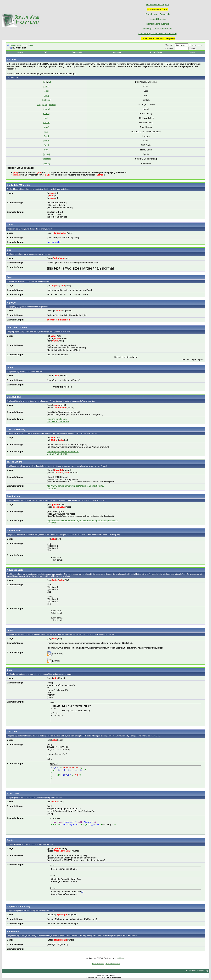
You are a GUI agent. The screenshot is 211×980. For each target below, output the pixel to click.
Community (78, 52)
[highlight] (46, 100)
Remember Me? (197, 45)
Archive (200, 971)
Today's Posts (156, 52)
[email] (46, 114)
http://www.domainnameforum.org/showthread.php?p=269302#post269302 (83, 520)
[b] (43, 82)
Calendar (117, 52)
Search (192, 52)
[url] (46, 118)
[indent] (46, 109)
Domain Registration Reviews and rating (158, 34)
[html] (46, 150)
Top (207, 971)
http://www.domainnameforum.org (63, 451)
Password (169, 48)
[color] (46, 86)
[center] (52, 104)
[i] (46, 82)
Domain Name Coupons (158, 4)
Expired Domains (158, 19)
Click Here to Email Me (58, 421)
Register (21, 52)
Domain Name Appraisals (158, 14)
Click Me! (51, 488)
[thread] (46, 123)
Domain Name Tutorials (158, 24)
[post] (46, 127)
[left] (39, 104)
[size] (46, 91)
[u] (50, 82)
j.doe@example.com (57, 419)
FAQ (31, 45)
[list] (46, 132)
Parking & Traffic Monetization (158, 29)
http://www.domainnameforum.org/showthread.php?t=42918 (76, 486)
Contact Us (191, 971)
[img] (46, 136)
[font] (46, 95)
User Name (170, 45)
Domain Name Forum (19, 45)
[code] (46, 141)
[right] (45, 104)
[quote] (46, 154)
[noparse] (46, 159)
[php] (46, 145)
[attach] (46, 163)
